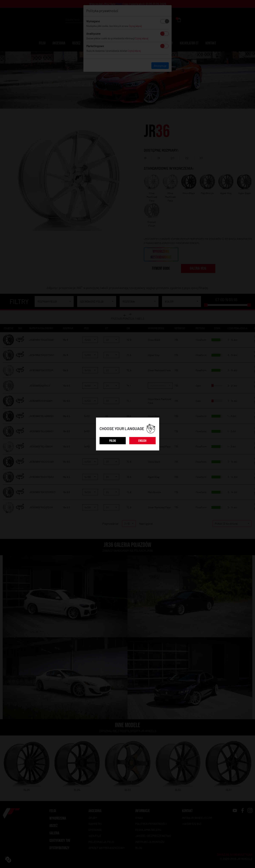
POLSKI (113, 441)
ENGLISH (142, 441)
